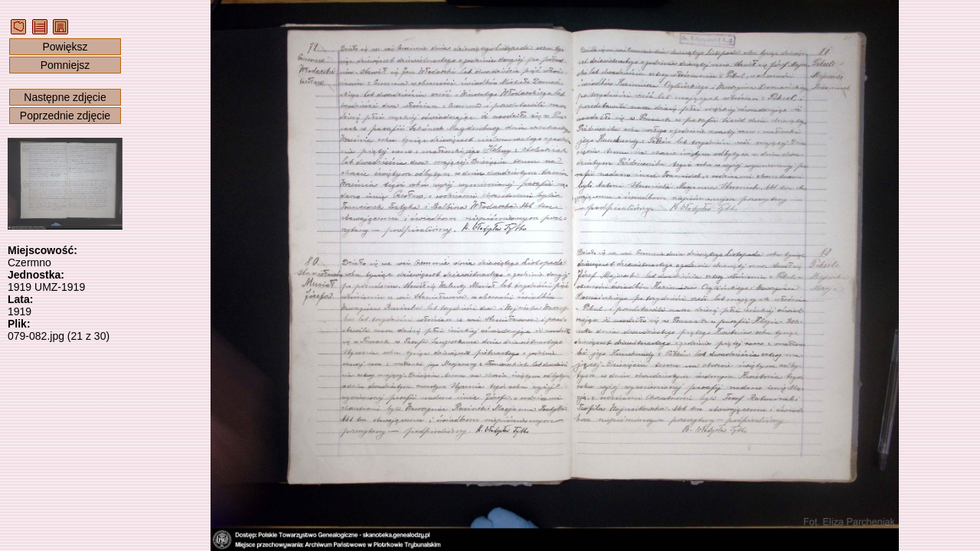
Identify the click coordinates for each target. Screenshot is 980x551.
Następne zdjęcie (65, 97)
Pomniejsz (65, 65)
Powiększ (65, 47)
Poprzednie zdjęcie (65, 116)
